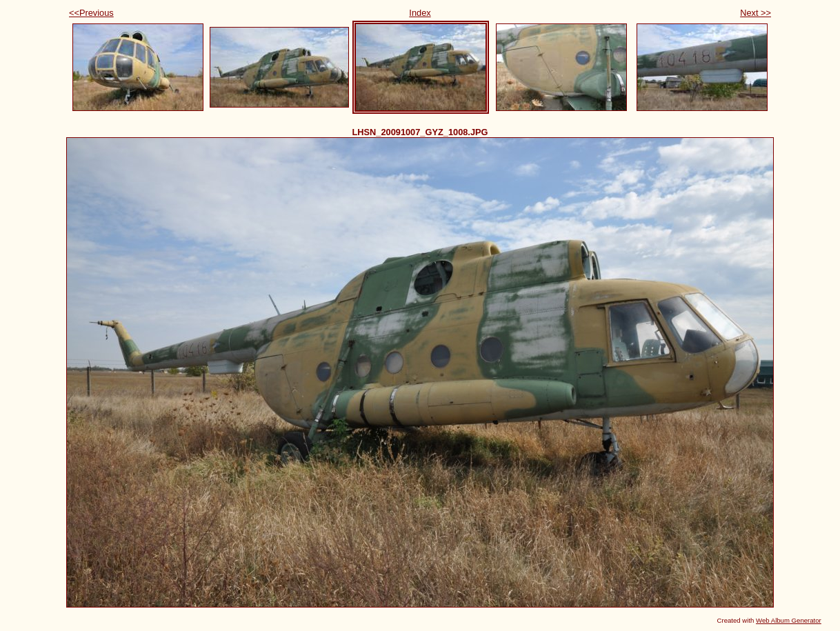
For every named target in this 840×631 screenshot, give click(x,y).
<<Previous (91, 13)
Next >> (756, 13)
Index (420, 13)
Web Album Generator (789, 620)
